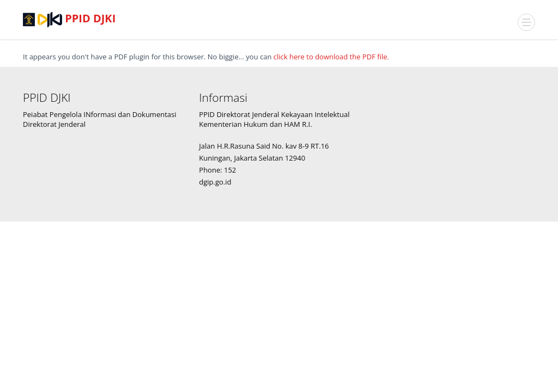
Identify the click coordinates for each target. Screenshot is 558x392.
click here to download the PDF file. (331, 57)
